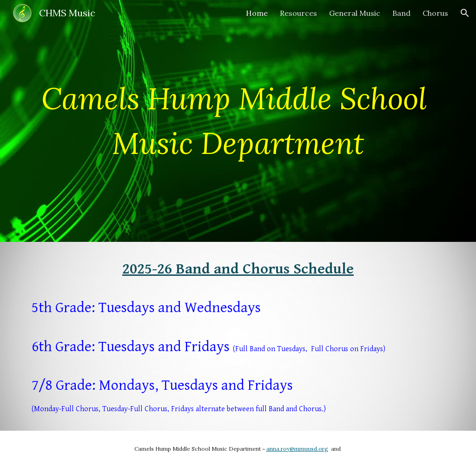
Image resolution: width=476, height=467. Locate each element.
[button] (465, 13)
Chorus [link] (435, 13)
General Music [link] (355, 13)
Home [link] (257, 13)
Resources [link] (298, 13)
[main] (238, 121)
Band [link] (401, 13)
